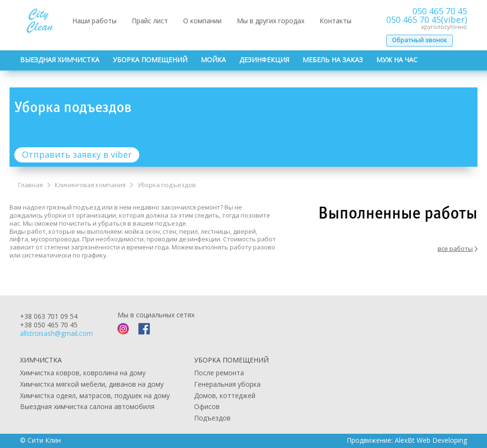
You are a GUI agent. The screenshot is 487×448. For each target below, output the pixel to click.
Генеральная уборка (227, 384)
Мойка (213, 60)
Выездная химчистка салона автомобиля (87, 406)
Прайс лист (150, 21)
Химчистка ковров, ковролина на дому (83, 373)
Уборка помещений (150, 60)
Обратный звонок (419, 40)
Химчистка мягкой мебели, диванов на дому (92, 384)
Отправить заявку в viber (77, 154)
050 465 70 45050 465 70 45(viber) (427, 15)
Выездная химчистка (60, 60)
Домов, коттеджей (225, 396)
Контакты (336, 21)
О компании (202, 21)
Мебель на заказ (333, 60)
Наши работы (94, 21)
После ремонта (219, 373)
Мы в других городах (271, 21)
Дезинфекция (264, 60)
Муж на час (397, 60)
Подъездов (212, 418)
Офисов (207, 406)
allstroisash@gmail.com (56, 333)
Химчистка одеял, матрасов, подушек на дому (95, 396)
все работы (458, 249)
